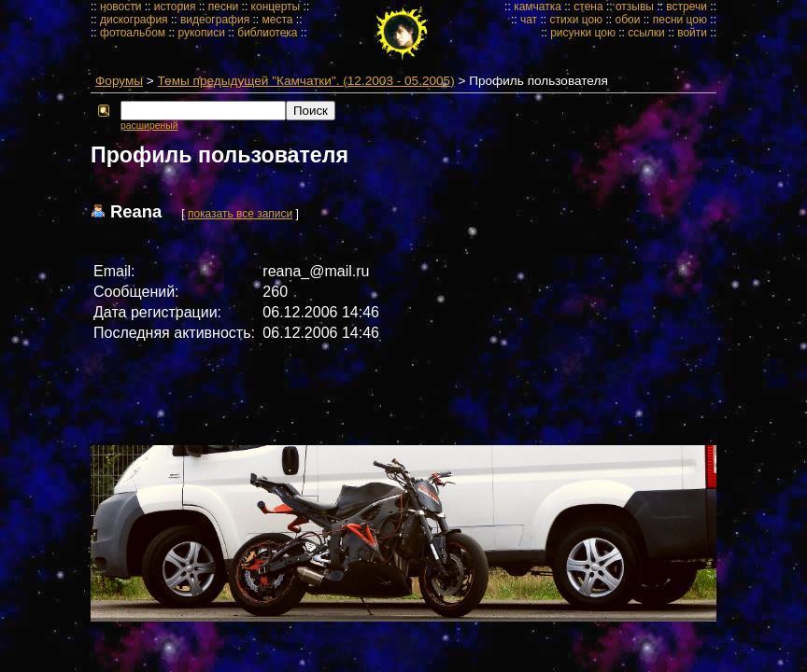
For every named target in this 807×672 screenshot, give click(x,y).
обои (627, 20)
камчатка (538, 7)
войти (692, 33)
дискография (134, 20)
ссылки (646, 33)
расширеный (149, 126)
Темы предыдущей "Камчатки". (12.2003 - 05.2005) (306, 81)
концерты (276, 7)
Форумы (119, 81)
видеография (215, 20)
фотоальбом (133, 33)
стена (588, 7)
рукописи (201, 33)
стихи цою (576, 20)
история (175, 7)
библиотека (267, 33)
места (278, 20)
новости (120, 7)
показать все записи (240, 214)
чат (529, 20)
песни (224, 7)
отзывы (635, 7)
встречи (687, 7)
